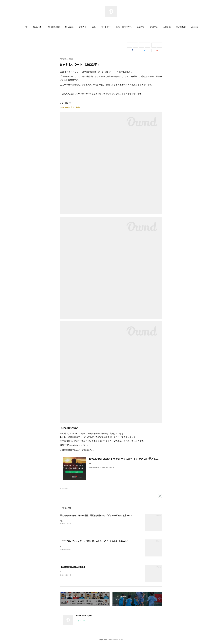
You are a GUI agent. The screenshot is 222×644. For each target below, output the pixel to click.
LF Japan (69, 27)
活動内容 (83, 27)
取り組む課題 (54, 27)
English (194, 27)
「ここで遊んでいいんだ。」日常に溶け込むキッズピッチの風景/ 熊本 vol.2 (94, 541)
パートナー (106, 27)
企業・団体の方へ (124, 27)
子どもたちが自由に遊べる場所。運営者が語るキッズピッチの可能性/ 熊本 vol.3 (96, 515)
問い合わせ (181, 27)
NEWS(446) (64, 488)
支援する (141, 27)
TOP (26, 27)
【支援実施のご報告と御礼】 (73, 567)
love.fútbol (38, 27)
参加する (154, 27)
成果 (94, 27)
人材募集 (167, 27)
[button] (26, 27)
